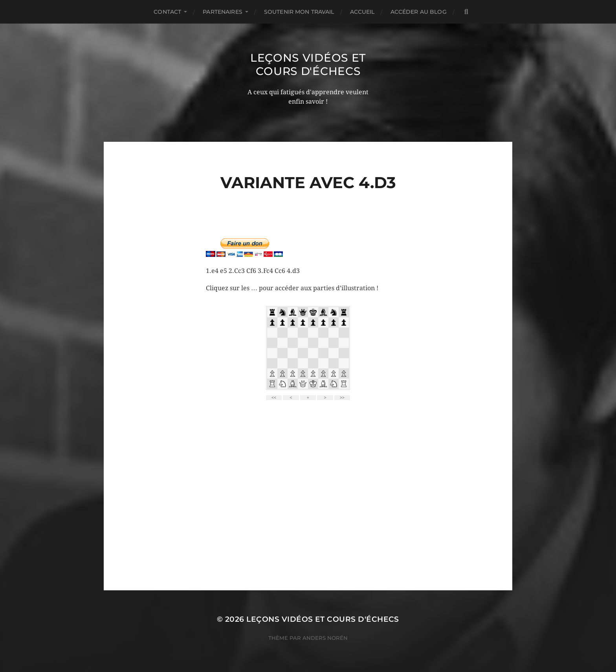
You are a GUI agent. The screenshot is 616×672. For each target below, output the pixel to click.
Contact (167, 12)
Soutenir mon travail (299, 12)
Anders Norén (325, 638)
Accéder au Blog (419, 12)
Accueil (362, 12)
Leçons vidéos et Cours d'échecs (308, 64)
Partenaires (223, 12)
